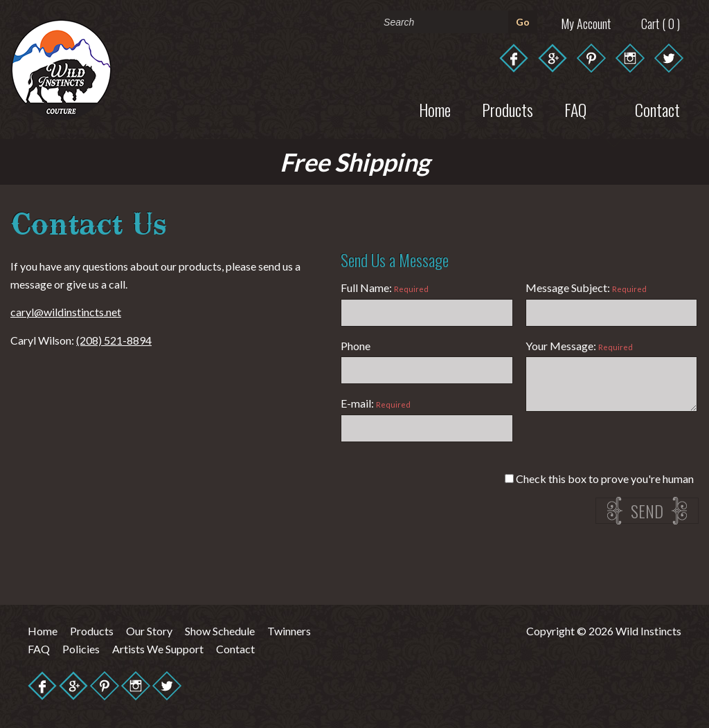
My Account (586, 24)
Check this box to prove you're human (599, 479)
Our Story (149, 631)
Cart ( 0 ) (661, 24)
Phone (356, 346)
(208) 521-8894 (114, 340)
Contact (235, 649)
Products (508, 109)
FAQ (39, 649)
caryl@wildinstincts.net (66, 312)
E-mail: (376, 403)
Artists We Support (158, 649)
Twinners (289, 631)
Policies (81, 649)
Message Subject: (586, 288)
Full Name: (385, 288)
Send (647, 511)
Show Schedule (220, 631)
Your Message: (579, 346)
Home (435, 109)
